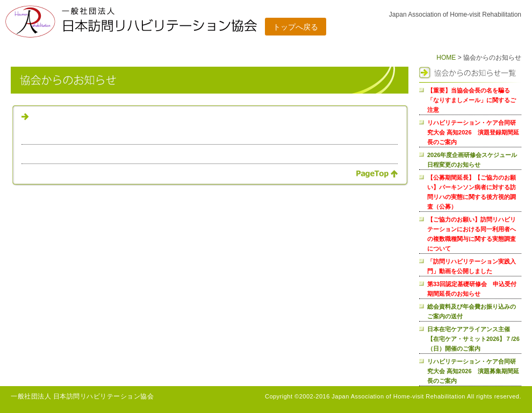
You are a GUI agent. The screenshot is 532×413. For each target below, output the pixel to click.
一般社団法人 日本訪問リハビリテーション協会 (82, 396)
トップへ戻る (296, 27)
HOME (446, 58)
